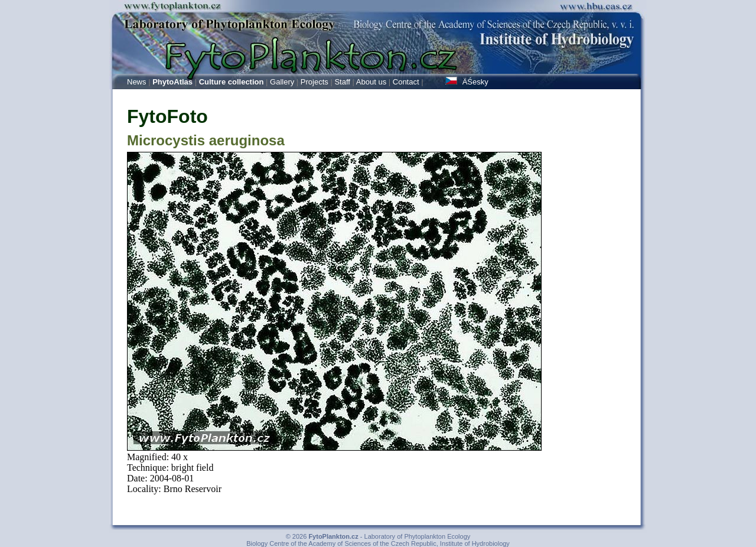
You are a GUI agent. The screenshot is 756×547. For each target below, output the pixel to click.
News (137, 82)
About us (371, 82)
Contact (406, 82)
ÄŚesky (467, 82)
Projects (315, 82)
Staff (342, 82)
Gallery (282, 82)
